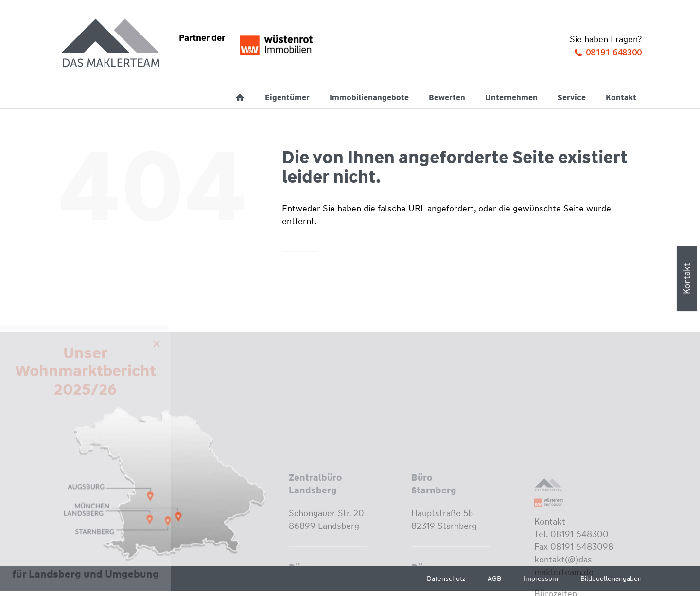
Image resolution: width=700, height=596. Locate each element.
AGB (494, 578)
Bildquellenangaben (611, 578)
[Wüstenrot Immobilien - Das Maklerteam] (111, 44)
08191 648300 (614, 52)
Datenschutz (446, 578)
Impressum (541, 578)
